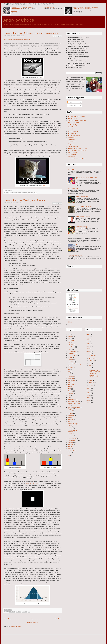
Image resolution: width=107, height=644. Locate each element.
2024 (89, 337)
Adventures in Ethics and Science (77, 159)
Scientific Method (72, 440)
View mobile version (33, 622)
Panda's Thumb (72, 142)
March (91, 380)
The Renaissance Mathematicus (77, 150)
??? (69, 334)
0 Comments (8, 610)
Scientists (70, 442)
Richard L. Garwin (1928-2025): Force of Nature (79, 9)
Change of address (28, 7)
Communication (14, 193)
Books (69, 349)
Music (69, 389)
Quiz (69, 422)
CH (13, 4)
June (90, 363)
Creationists (71, 353)
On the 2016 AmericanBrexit (84, 207)
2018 (89, 344)
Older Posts (58, 619)
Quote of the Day (72, 424)
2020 (89, 339)
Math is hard (71, 385)
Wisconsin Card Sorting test (33, 483)
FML (69, 370)
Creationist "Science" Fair (75, 255)
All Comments (72, 105)
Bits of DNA (71, 127)
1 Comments (8, 191)
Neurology (12, 612)
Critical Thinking (72, 355)
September (92, 361)
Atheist (70, 338)
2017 (89, 346)
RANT (35, 193)
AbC (8, 4)
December (92, 356)
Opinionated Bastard (73, 402)
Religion (70, 428)
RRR (44, 4)
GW (30, 4)
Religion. (70, 434)
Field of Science (72, 118)
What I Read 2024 (73, 188)
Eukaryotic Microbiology (74, 364)
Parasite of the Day (73, 131)
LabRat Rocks (72, 380)
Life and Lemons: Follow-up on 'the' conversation (31, 33)
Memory (70, 387)
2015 (89, 351)
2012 (89, 390)
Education (70, 362)
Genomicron (71, 138)
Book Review (71, 347)
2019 (89, 341)
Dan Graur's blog (72, 125)
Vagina (69, 449)
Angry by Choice (19, 20)
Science (70, 436)
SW (47, 4)
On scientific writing (82, 227)
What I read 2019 (72, 169)
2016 (89, 349)
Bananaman (71, 341)
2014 (89, 354)
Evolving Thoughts (73, 146)
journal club (71, 378)
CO (16, 4)
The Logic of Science (73, 123)
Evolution (70, 368)
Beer (69, 343)
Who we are (71, 451)
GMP (27, 4)
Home (33, 619)
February (91, 383)
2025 (89, 334)
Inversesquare (72, 157)
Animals (70, 336)
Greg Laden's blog (73, 153)
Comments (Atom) (16, 627)
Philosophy (71, 415)
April (90, 368)
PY (42, 4)
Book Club (70, 345)
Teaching (70, 444)
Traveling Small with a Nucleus (76, 116)
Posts (70, 102)
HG (33, 4)
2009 (89, 398)
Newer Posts (8, 619)
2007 (89, 403)
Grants (69, 374)
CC (11, 4)
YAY (29, 612)
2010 (89, 395)
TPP (50, 4)
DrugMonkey (71, 140)
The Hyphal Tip (72, 133)
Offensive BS (23, 193)
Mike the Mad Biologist (74, 136)
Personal (30, 193)
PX (39, 4)
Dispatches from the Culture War (77, 121)
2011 (89, 393)
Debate (70, 358)
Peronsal (70, 411)
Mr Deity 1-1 (71, 322)
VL (18, 4)
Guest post (71, 376)
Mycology (70, 391)
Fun (69, 372)
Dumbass (70, 360)
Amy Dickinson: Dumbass (83, 217)
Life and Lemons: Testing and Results (24, 200)
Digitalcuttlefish (72, 155)
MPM (36, 4)
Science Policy (72, 438)
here (42, 77)
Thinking (25, 612)
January (91, 385)
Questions (70, 419)
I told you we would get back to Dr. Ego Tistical (17, 39)
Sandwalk (70, 129)
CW (21, 4)
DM (24, 4)
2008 (89, 400)
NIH (69, 395)
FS (5, 4)
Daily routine (71, 237)
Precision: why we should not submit (86, 245)
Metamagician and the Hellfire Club (77, 148)
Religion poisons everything (72, 431)
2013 (89, 388)
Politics (70, 417)
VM (53, 4)
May (90, 366)
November (92, 358)
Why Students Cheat (82, 196)
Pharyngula (71, 144)
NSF (69, 397)
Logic (69, 382)
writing (69, 453)
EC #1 (69, 324)
